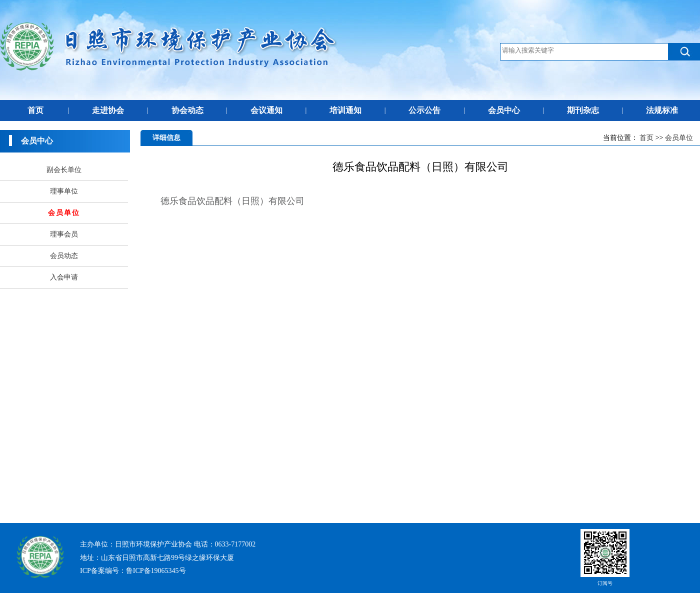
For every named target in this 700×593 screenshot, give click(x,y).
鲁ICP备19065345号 (156, 571)
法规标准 (662, 110)
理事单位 (64, 191)
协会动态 (187, 110)
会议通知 (266, 110)
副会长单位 (64, 170)
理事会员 (64, 234)
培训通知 (345, 110)
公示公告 (424, 110)
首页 (35, 110)
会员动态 (64, 256)
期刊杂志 (583, 110)
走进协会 (108, 110)
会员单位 (679, 138)
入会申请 (64, 277)
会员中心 (504, 110)
